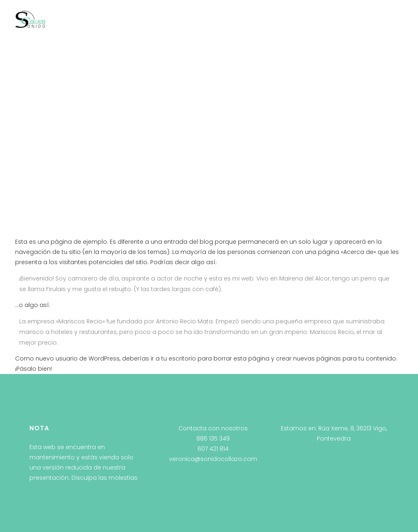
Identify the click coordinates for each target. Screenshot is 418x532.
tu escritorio (179, 358)
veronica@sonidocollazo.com (213, 459)
